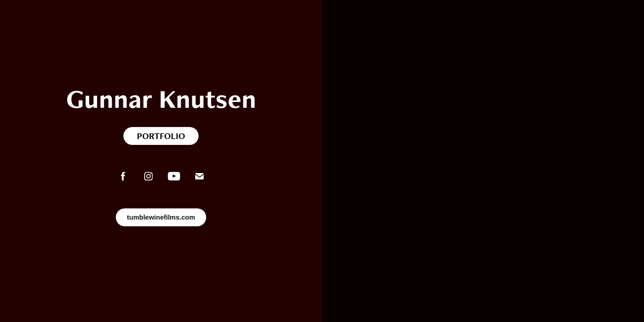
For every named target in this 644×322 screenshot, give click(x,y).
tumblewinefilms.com (161, 217)
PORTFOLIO (161, 136)
